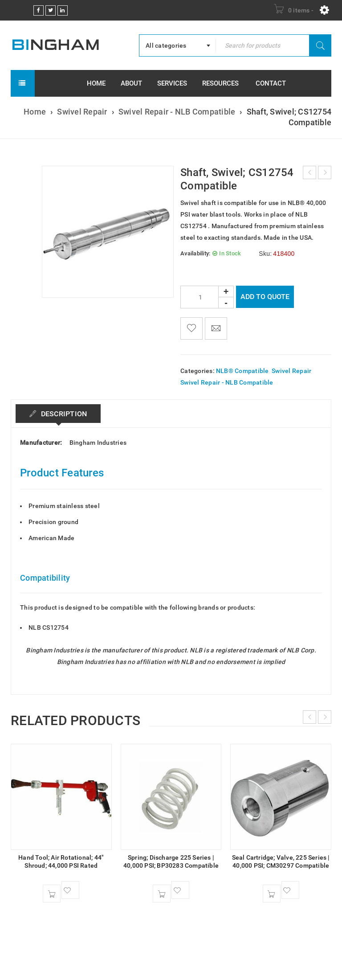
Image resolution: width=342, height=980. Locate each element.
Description (63, 414)
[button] (52, 894)
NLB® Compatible (242, 371)
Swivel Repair (82, 112)
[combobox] (177, 45)
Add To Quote (265, 297)
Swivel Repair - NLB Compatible (177, 112)
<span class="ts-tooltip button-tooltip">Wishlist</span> (191, 328)
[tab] (58, 414)
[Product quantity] (207, 297)
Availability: (195, 253)
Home (35, 112)
